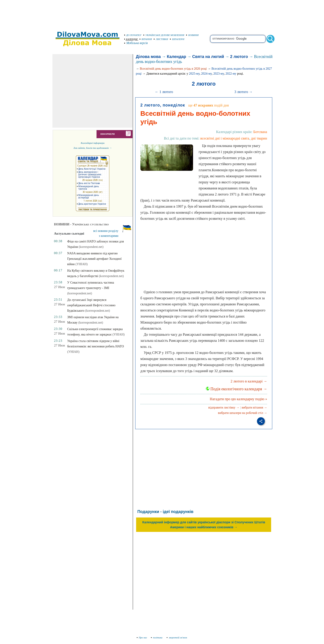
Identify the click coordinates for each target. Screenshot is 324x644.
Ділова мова (148, 57)
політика (157, 637)
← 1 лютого (164, 92)
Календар (177, 57)
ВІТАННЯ (146, 39)
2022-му (231, 74)
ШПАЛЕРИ (177, 39)
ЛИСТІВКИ (161, 39)
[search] (238, 39)
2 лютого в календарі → (249, 381)
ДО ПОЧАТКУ (133, 35)
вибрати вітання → (254, 407)
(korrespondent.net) (91, 247)
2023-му (219, 74)
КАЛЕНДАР (131, 39)
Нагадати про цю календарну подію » (238, 399)
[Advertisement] (162, 13)
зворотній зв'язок (177, 637)
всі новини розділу (106, 231)
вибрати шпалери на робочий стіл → (243, 413)
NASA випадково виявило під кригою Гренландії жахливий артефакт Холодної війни (94, 259)
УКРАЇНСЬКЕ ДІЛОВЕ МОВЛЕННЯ (164, 35)
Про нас (142, 637)
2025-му (194, 74)
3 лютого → (244, 92)
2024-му (206, 74)
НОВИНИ (192, 35)
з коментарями (109, 236)
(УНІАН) (81, 264)
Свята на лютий (208, 57)
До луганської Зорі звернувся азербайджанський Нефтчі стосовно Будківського (91, 305)
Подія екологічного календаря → (236, 389)
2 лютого (239, 57)
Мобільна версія (136, 43)
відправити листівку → (224, 407)
